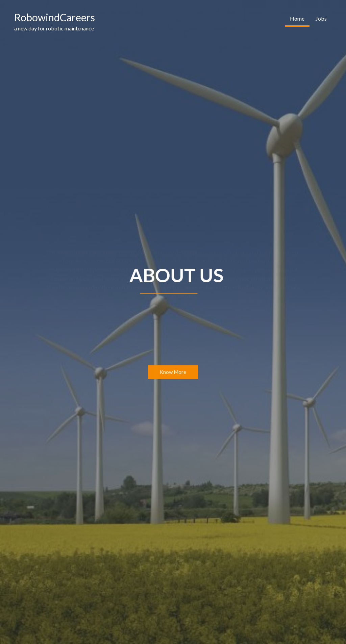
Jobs (321, 18)
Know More (173, 372)
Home (297, 18)
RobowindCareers (55, 17)
